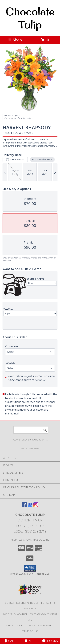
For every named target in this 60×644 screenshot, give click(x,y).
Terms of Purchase (40, 625)
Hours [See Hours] (50, 641)
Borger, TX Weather (15, 614)
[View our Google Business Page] (30, 506)
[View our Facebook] (24, 506)
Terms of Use (30, 631)
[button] (30, 568)
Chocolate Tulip (30, 18)
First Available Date (42, 159)
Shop (15, 40)
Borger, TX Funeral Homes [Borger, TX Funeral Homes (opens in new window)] (22, 603)
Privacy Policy (16, 625)
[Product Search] (31, 430)
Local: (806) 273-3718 (30, 531)
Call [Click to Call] (10, 641)
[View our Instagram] (36, 506)
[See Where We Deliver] (30, 448)
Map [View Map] (30, 641)
